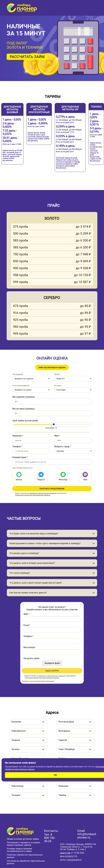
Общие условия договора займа (23, 839)
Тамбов (62, 795)
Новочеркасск (19, 731)
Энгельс (16, 749)
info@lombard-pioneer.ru (87, 836)
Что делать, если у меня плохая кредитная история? (36, 583)
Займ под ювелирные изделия (52, 367)
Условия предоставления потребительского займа (19, 850)
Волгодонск (64, 731)
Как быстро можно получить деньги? (28, 593)
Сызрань (16, 740)
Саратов (63, 740)
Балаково (16, 722)
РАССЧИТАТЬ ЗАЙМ (27, 57)
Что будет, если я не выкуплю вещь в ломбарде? (34, 534)
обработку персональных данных (42, 493)
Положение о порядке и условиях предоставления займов (23, 844)
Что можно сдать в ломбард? (24, 553)
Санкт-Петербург (67, 749)
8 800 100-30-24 (50, 838)
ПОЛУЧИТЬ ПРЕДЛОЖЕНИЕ (52, 489)
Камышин (63, 786)
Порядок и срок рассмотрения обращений (38, 681)
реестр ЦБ (65, 853)
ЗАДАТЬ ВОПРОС (52, 671)
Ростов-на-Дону (66, 722)
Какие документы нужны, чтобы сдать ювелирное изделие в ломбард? (45, 543)
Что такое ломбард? (20, 573)
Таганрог (16, 795)
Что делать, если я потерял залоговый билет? (32, 563)
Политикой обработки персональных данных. (33, 495)
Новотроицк (18, 786)
